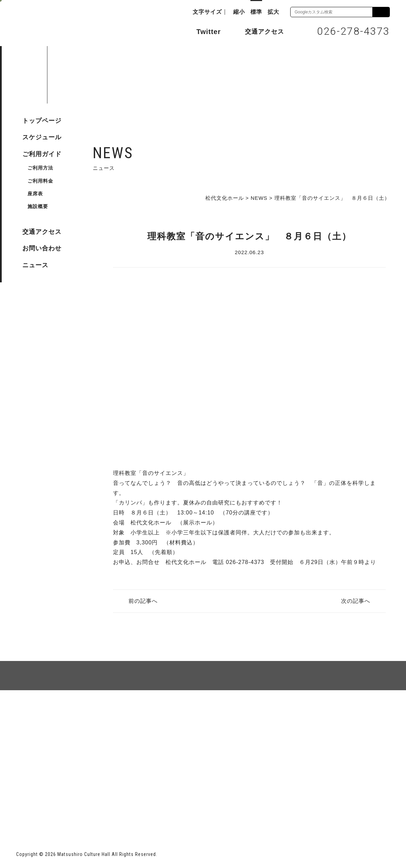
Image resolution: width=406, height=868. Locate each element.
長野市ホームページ (42, 812)
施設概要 (38, 206)
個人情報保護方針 (100, 715)
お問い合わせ (42, 248)
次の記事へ (356, 601)
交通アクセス (259, 31)
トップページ (42, 121)
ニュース (35, 265)
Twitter (202, 31)
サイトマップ (42, 715)
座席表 (35, 194)
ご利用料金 (40, 181)
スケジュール (42, 137)
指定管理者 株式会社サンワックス (141, 812)
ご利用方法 (40, 168)
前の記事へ (143, 601)
